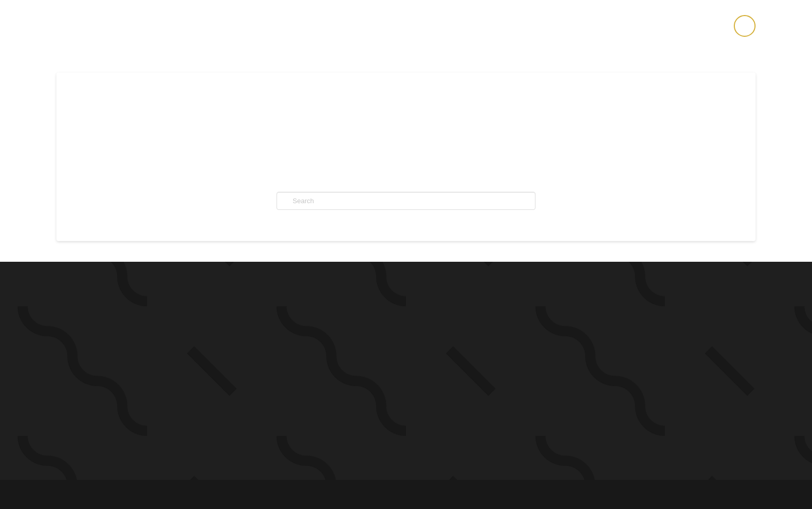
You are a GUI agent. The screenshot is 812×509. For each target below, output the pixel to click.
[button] (745, 26)
